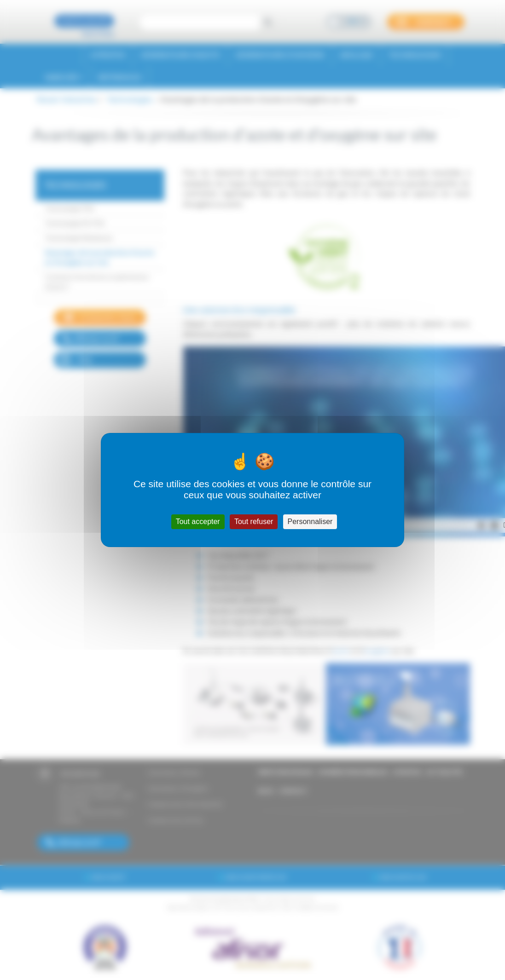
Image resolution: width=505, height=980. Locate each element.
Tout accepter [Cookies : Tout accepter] (198, 522)
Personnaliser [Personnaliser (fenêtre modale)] (310, 522)
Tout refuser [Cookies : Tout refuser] (254, 522)
